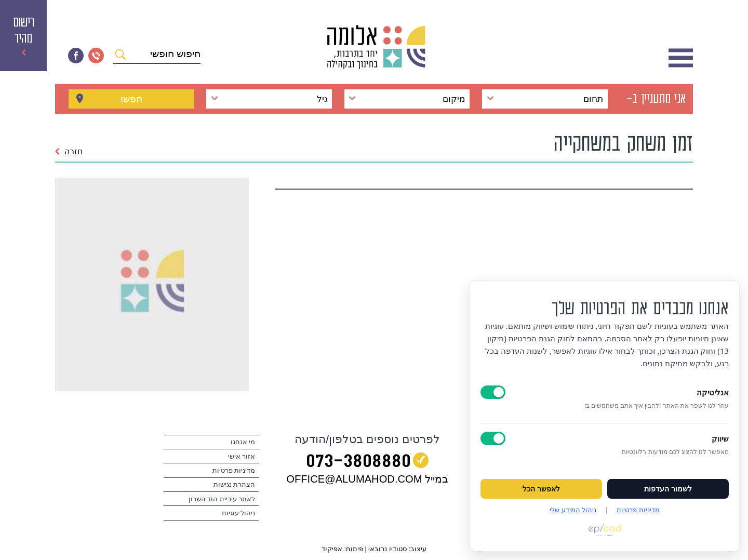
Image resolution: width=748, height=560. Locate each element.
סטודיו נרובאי (388, 549)
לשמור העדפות (668, 489)
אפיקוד (332, 549)
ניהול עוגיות (239, 513)
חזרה (69, 151)
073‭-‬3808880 (358, 463)
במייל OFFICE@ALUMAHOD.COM (367, 479)
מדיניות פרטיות (234, 471)
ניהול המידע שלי (573, 510)
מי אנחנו (243, 442)
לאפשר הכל (541, 489)
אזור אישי (242, 457)
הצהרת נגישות (235, 485)
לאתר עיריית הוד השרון (222, 499)
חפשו (131, 99)
